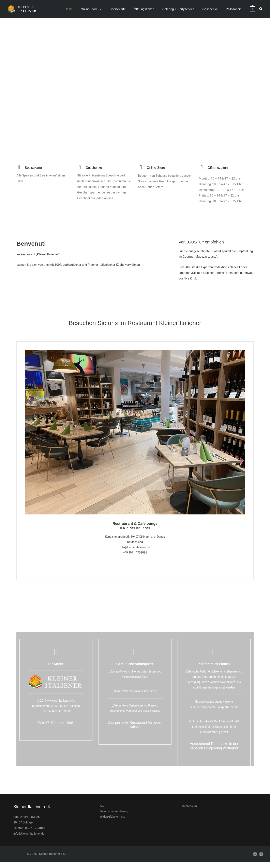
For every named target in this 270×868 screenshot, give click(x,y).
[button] (102, 9)
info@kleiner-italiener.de (30, 840)
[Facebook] (255, 860)
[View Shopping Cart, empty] (252, 9)
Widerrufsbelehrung (111, 823)
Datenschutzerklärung (113, 818)
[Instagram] (261, 860)
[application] (111, 9)
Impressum (190, 812)
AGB (101, 812)
